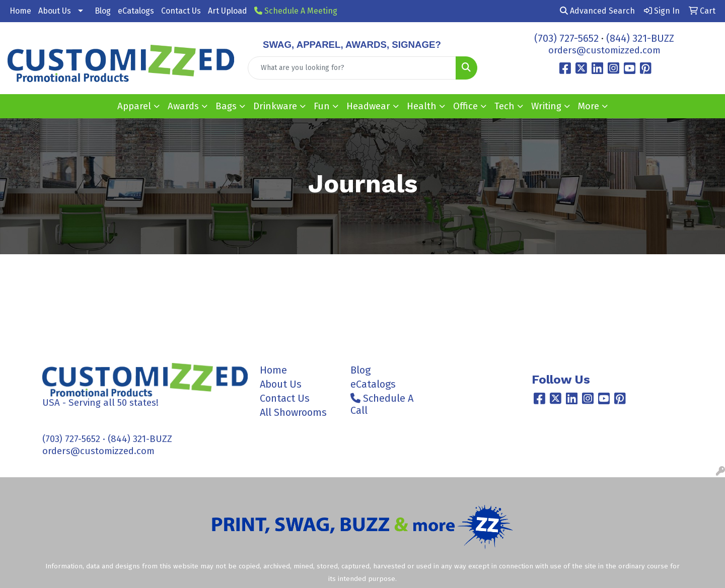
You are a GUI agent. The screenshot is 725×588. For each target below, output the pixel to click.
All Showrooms (293, 412)
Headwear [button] (368, 106)
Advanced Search (597, 11)
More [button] (589, 106)
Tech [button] (504, 106)
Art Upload (228, 11)
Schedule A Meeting (296, 11)
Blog (103, 11)
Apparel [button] (134, 106)
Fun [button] (322, 106)
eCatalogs (136, 11)
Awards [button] (183, 106)
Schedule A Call (382, 404)
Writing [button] (546, 106)
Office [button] (465, 106)
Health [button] (422, 106)
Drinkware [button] (275, 106)
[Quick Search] (352, 68)
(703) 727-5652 (566, 38)
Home (20, 11)
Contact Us (181, 11)
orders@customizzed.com (604, 50)
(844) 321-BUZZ (640, 38)
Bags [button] (226, 106)
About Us (55, 11)
